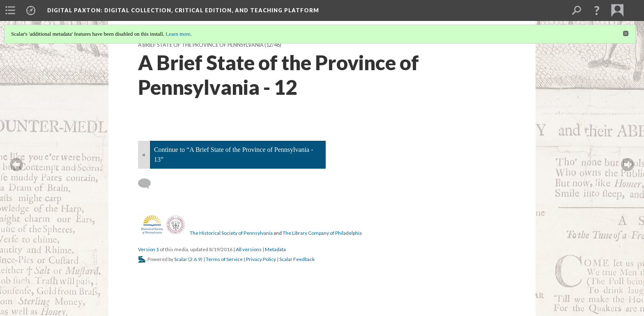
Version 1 (148, 249)
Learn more (178, 34)
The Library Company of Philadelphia (322, 233)
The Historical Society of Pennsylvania (231, 233)
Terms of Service (224, 259)
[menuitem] (10, 10)
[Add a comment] (148, 184)
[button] (597, 10)
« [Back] (144, 155)
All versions (249, 249)
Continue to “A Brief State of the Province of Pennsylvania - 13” (233, 155)
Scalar (181, 259)
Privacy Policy (261, 259)
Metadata (275, 249)
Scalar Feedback (297, 259)
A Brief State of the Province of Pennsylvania (201, 45)
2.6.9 (195, 259)
